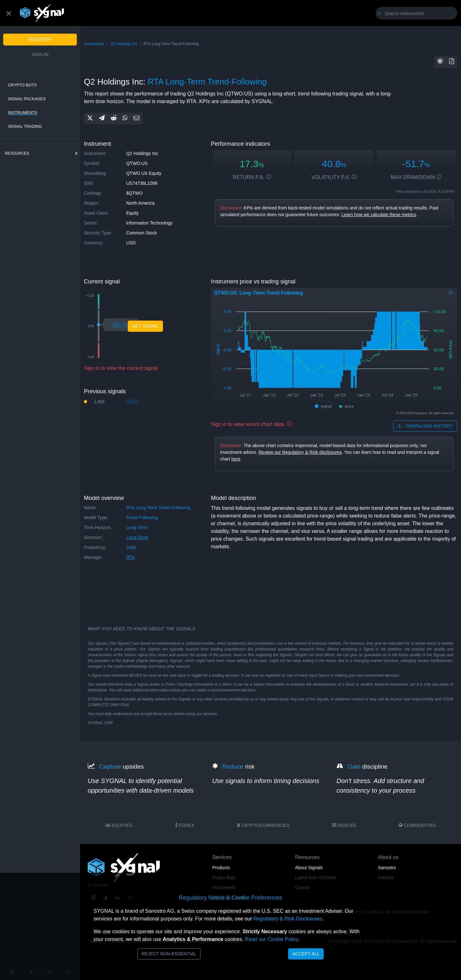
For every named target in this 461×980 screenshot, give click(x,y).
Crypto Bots (22, 85)
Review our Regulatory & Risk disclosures (300, 452)
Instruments (23, 113)
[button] (440, 62)
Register (40, 39)
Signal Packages (27, 99)
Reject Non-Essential (169, 954)
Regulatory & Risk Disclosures (288, 919)
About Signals (309, 868)
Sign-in (40, 54)
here (236, 459)
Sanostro (387, 868)
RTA (130, 557)
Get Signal (145, 326)
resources (17, 153)
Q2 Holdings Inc (124, 44)
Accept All (306, 954)
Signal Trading (25, 127)
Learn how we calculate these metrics (379, 215)
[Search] (418, 13)
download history (425, 426)
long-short (137, 537)
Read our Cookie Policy (271, 939)
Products (221, 868)
